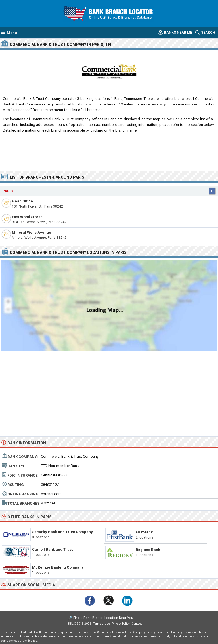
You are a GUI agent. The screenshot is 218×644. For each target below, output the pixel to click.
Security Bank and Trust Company (62, 532)
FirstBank (144, 532)
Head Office (22, 201)
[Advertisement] (109, 155)
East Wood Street (27, 217)
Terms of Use (101, 624)
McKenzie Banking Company (58, 567)
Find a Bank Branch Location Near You (103, 618)
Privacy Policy (121, 624)
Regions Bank (148, 550)
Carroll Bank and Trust (52, 549)
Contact (137, 624)
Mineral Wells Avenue (32, 232)
